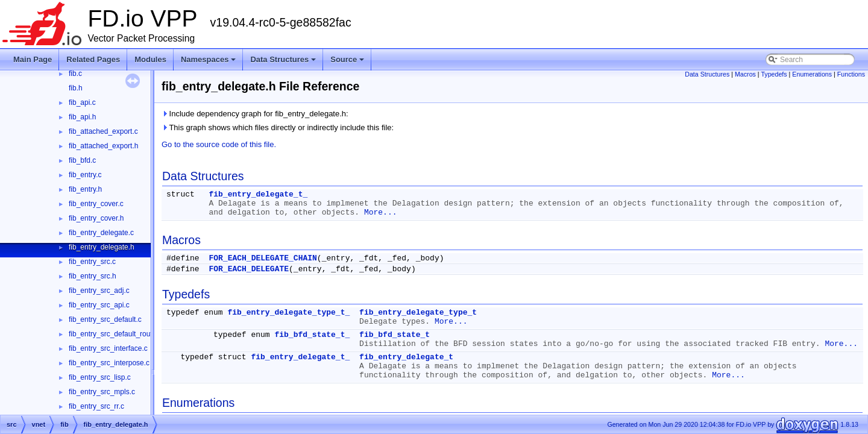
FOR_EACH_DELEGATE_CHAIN (263, 258)
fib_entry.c (85, 175)
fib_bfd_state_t (395, 335)
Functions (851, 74)
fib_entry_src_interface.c (108, 348)
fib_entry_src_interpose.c (109, 363)
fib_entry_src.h (93, 276)
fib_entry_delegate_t (406, 357)
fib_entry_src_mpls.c (102, 392)
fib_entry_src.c (92, 262)
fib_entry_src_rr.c (96, 406)
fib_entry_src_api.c (99, 305)
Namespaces (209, 63)
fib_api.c (82, 102)
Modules (150, 59)
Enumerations (812, 74)
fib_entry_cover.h (96, 218)
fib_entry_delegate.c (101, 233)
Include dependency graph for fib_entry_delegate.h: (255, 114)
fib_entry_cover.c (96, 204)
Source (348, 63)
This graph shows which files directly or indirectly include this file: (278, 127)
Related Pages (93, 59)
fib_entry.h (85, 189)
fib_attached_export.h (103, 146)
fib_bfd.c (82, 160)
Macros (745, 74)
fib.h (76, 88)
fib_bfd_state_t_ (312, 335)
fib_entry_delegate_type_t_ (288, 313)
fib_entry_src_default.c (105, 319)
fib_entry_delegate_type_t (418, 313)
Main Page (33, 59)
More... (381, 212)
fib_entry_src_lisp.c (100, 377)
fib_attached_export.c (103, 131)
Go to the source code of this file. (219, 144)
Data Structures (284, 63)
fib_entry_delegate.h (102, 247)
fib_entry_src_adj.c (99, 291)
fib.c (75, 74)
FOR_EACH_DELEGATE (249, 269)
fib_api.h (82, 117)
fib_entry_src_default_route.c (115, 334)
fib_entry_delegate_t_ (258, 194)
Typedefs (774, 74)
